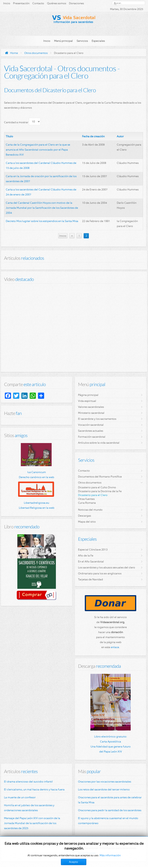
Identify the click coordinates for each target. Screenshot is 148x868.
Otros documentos (36, 53)
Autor (120, 136)
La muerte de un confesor (20, 797)
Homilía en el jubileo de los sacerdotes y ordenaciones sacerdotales (29, 808)
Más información (110, 855)
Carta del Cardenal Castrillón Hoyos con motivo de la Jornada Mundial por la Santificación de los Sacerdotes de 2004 (42, 208)
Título (9, 136)
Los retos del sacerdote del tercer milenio (104, 789)
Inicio (63, 236)
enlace (115, 647)
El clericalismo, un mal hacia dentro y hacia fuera (34, 789)
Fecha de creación (93, 136)
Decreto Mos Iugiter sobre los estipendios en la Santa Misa (42, 221)
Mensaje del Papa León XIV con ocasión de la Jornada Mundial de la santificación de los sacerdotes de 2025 (32, 823)
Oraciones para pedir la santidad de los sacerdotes (110, 810)
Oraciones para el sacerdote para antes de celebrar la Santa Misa (110, 800)
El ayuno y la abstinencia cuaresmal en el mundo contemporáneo (108, 821)
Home (14, 53)
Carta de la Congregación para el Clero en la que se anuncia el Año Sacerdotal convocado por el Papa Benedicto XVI (38, 150)
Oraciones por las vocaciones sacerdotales (105, 782)
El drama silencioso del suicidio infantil (28, 782)
